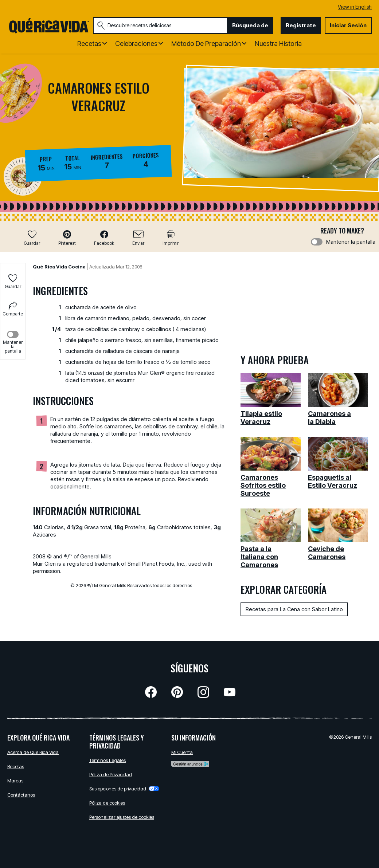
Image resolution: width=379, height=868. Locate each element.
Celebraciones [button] (136, 44)
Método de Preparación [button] (206, 44)
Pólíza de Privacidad (111, 774)
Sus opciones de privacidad (124, 789)
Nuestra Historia (278, 44)
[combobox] (160, 25)
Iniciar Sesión (348, 25)
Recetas (16, 766)
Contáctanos (21, 795)
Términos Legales (108, 760)
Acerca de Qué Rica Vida (33, 752)
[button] (67, 238)
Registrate (301, 25)
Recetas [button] (89, 44)
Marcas (15, 781)
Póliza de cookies (107, 803)
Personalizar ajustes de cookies (122, 817)
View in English (355, 7)
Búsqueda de (250, 25)
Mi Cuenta (182, 752)
